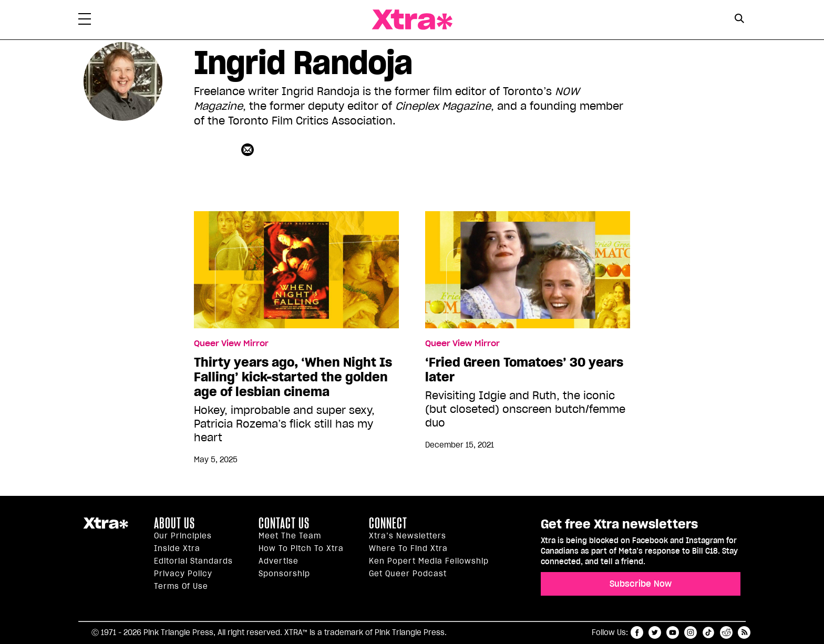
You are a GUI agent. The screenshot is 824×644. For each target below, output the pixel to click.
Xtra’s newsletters (408, 536)
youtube (673, 632)
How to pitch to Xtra (301, 548)
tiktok (708, 632)
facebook (637, 632)
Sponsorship (284, 574)
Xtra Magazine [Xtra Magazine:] (106, 527)
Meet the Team (290, 536)
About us (174, 523)
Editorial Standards (193, 561)
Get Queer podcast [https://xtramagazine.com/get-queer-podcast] (408, 574)
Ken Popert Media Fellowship (429, 561)
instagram (691, 632)
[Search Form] (739, 20)
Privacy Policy (183, 574)
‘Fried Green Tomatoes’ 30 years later (524, 370)
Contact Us (284, 523)
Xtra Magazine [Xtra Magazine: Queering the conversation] (412, 20)
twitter (655, 632)
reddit (726, 632)
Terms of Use (181, 586)
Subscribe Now (641, 584)
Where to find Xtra (408, 548)
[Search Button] (739, 19)
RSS (744, 632)
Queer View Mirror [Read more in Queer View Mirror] (231, 344)
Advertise (279, 561)
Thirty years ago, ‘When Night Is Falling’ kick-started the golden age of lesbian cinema (293, 377)
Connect (388, 523)
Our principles (183, 536)
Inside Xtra (177, 548)
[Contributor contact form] (249, 149)
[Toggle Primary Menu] (85, 21)
